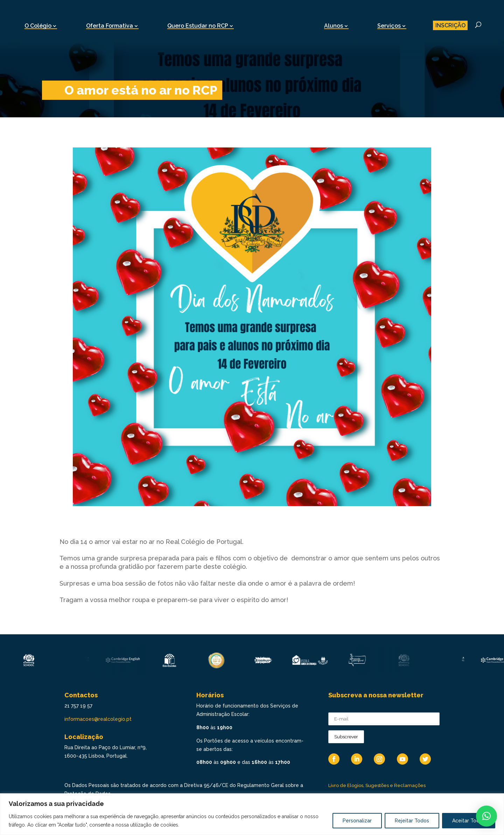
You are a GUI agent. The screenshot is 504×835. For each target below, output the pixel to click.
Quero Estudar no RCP (198, 26)
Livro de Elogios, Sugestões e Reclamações (377, 785)
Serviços (389, 26)
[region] (252, 814)
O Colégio (38, 26)
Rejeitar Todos (412, 821)
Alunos (334, 26)
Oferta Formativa (110, 26)
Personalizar (357, 821)
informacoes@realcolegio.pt (98, 719)
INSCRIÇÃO (450, 25)
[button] (486, 816)
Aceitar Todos (469, 821)
